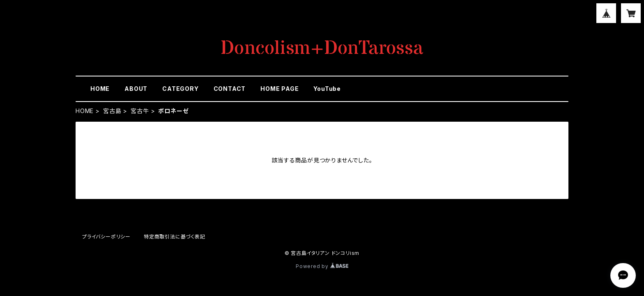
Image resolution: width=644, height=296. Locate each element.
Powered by (322, 266)
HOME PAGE (279, 89)
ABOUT (136, 89)
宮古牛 (140, 111)
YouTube (327, 89)
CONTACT (230, 89)
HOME (100, 89)
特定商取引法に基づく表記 (175, 237)
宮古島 (112, 111)
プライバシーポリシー (106, 237)
